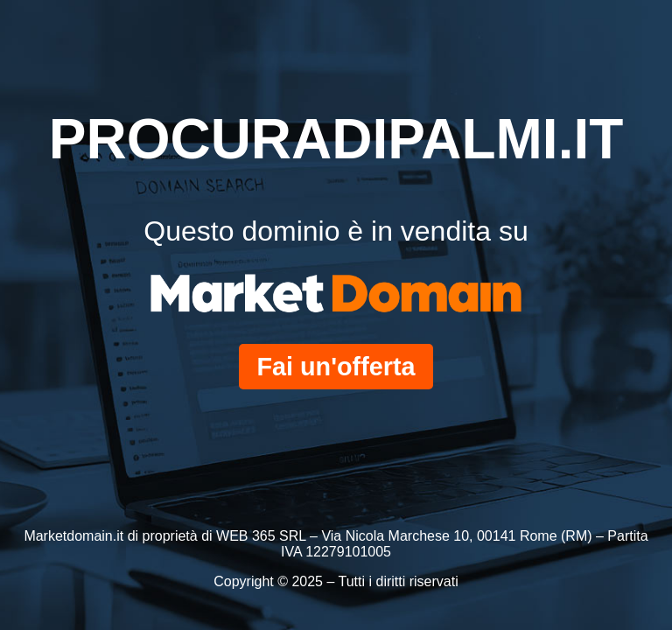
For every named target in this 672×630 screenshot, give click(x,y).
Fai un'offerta (336, 367)
